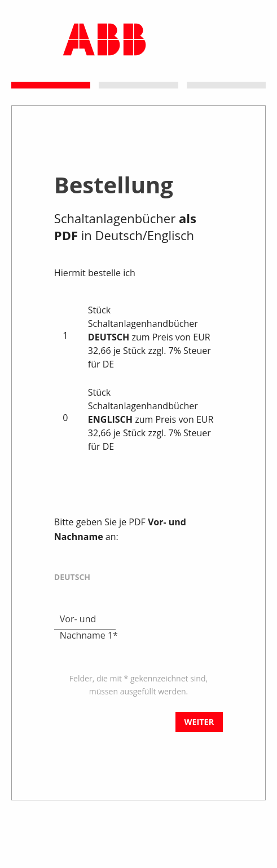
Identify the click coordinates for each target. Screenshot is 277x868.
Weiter (199, 722)
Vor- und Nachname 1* (89, 619)
